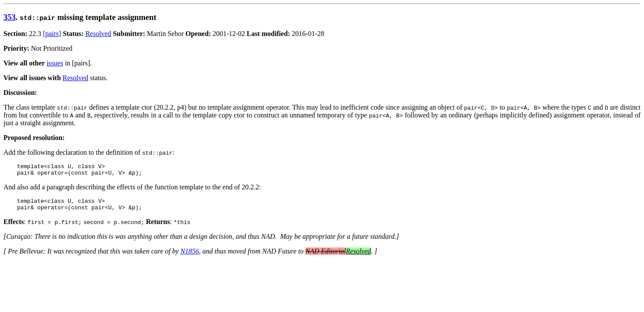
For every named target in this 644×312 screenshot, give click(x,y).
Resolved (98, 34)
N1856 (190, 256)
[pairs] (52, 34)
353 (10, 17)
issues (55, 63)
